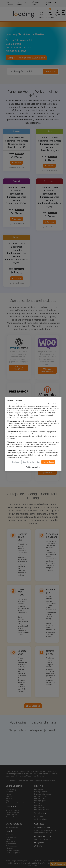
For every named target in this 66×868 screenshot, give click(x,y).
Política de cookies (33, 467)
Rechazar (16, 462)
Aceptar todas (48, 462)
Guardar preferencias (31, 462)
